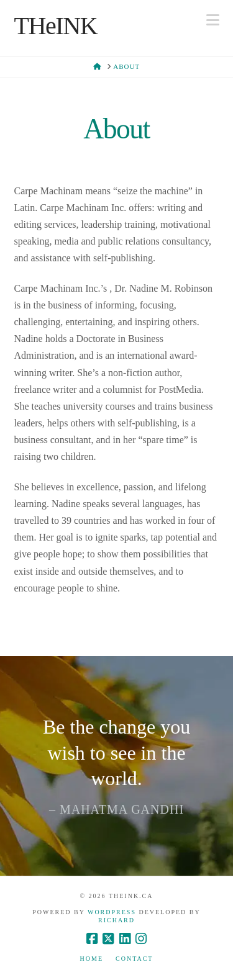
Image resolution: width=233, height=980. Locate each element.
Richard (116, 920)
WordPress (112, 912)
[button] (213, 20)
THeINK (56, 26)
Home (92, 959)
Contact (134, 959)
